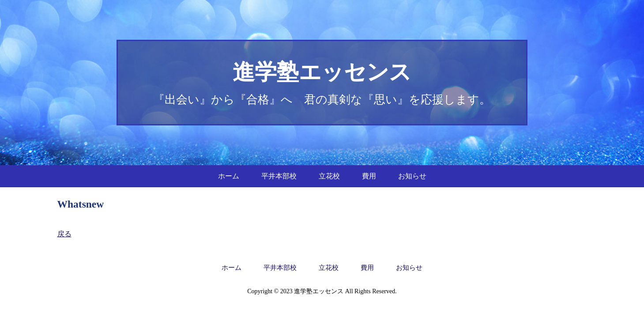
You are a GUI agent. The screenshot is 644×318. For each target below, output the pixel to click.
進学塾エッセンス (322, 72)
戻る (64, 234)
